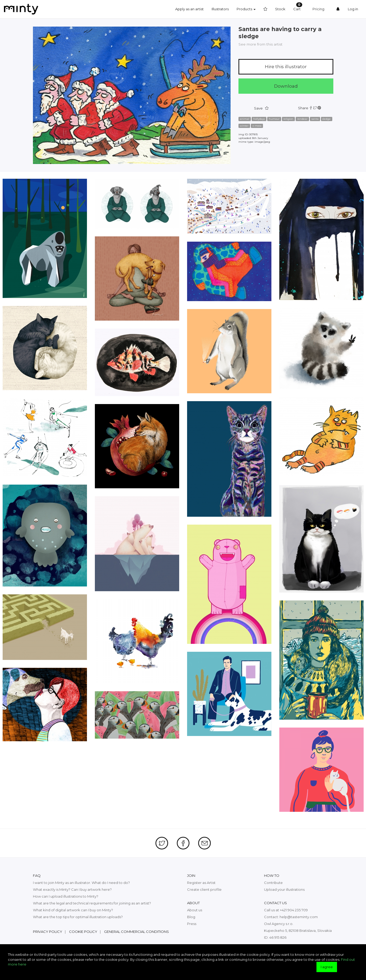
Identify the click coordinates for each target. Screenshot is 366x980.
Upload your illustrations (284, 889)
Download (286, 86)
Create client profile (204, 889)
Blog (191, 917)
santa (315, 119)
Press (192, 924)
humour (274, 119)
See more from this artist (260, 44)
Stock (280, 9)
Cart (298, 7)
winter (244, 126)
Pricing (318, 9)
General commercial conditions (136, 932)
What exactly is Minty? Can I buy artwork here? (72, 889)
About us (195, 910)
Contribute (273, 883)
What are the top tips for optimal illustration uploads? (78, 917)
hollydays (259, 119)
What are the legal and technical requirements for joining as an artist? (92, 903)
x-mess (257, 126)
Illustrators (220, 9)
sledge (326, 119)
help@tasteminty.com (299, 917)
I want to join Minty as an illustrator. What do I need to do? (81, 883)
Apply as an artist (189, 9)
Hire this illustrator (286, 67)
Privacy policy (48, 932)
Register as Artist (201, 883)
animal (245, 119)
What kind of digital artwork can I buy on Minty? (73, 910)
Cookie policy (83, 932)
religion (288, 119)
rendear (302, 119)
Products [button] (246, 9)
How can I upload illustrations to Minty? (66, 896)
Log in (353, 9)
